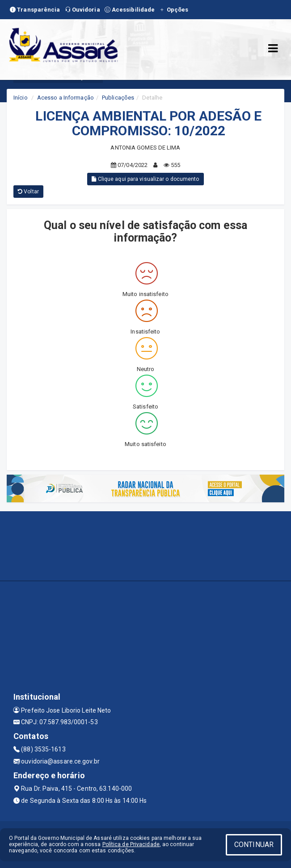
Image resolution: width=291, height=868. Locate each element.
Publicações (118, 98)
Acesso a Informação (65, 98)
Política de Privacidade (131, 844)
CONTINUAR (254, 845)
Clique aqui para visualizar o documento (145, 179)
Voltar (28, 192)
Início (21, 98)
